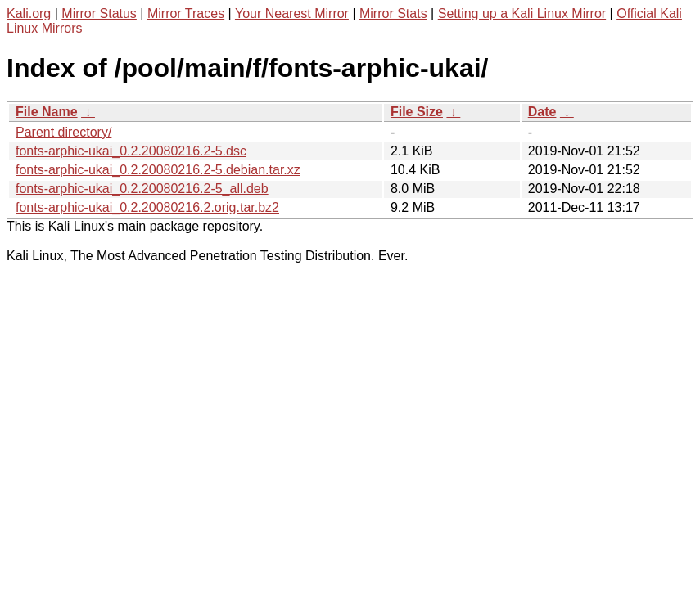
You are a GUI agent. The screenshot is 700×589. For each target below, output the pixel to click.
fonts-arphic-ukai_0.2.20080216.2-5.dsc (131, 151)
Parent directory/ (63, 132)
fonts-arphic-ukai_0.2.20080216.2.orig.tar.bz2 (147, 207)
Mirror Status (99, 13)
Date (542, 112)
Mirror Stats (393, 13)
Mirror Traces (186, 13)
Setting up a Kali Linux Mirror (522, 13)
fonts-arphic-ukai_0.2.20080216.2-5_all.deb (142, 189)
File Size (417, 112)
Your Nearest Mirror (292, 13)
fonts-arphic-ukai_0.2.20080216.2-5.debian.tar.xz (158, 170)
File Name (47, 112)
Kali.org (29, 13)
